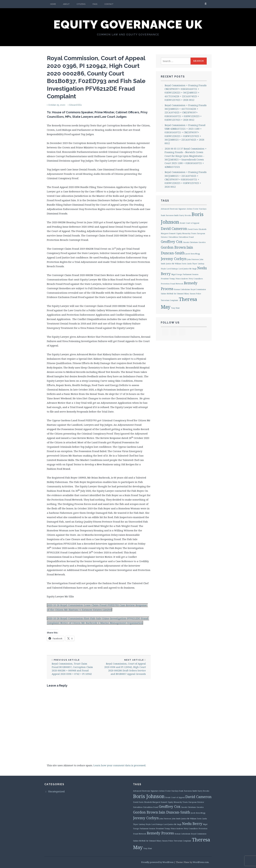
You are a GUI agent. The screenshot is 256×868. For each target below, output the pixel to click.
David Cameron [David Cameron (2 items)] (174, 228)
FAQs (95, 4)
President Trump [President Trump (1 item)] (168, 279)
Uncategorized (56, 791)
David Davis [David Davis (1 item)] (193, 229)
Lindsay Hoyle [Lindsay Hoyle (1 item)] (145, 824)
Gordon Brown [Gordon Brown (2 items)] (173, 247)
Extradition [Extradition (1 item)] (173, 237)
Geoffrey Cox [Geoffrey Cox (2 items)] (172, 242)
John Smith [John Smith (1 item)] (176, 819)
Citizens (81, 4)
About (66, 4)
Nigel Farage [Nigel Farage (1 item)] (177, 274)
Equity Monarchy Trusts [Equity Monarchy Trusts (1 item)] (186, 233)
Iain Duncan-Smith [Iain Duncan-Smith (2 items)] (174, 812)
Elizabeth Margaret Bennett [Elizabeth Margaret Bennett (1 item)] (156, 802)
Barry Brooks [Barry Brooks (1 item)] (185, 215)
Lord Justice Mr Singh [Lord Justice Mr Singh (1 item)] (188, 269)
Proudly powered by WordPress (157, 862)
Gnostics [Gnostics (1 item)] (202, 242)
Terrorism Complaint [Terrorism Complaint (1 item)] (169, 300)
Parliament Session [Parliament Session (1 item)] (191, 274)
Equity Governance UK (128, 24)
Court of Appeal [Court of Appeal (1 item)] (192, 223)
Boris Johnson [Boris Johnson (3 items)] (149, 796)
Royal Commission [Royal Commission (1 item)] (198, 289)
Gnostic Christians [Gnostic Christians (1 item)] (190, 242)
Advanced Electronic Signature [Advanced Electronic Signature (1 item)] (174, 209)
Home (53, 4)
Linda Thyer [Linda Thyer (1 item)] (192, 264)
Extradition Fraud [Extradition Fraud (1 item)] (186, 237)
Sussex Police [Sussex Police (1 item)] (195, 294)
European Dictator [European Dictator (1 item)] (196, 802)
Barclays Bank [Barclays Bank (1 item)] (177, 791)
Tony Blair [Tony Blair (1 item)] (175, 308)
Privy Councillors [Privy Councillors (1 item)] (196, 279)
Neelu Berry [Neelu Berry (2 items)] (192, 824)
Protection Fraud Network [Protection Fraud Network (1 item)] (172, 284)
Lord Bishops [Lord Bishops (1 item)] (172, 269)
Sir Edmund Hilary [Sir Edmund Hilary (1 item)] (182, 294)
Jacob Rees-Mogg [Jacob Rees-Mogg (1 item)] (193, 254)
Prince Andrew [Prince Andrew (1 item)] (182, 279)
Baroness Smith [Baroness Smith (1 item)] (172, 215)
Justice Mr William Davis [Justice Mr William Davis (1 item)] (176, 264)
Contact (109, 4)
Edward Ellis (76, 105)
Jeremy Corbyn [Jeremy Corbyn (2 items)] (174, 259)
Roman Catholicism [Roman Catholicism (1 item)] (182, 289)
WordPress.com (201, 862)
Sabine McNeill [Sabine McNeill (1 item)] (167, 294)
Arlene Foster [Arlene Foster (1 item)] (193, 209)
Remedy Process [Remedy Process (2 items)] (160, 833)
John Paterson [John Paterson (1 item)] (193, 259)
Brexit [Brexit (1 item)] (182, 223)
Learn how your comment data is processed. (120, 765)
